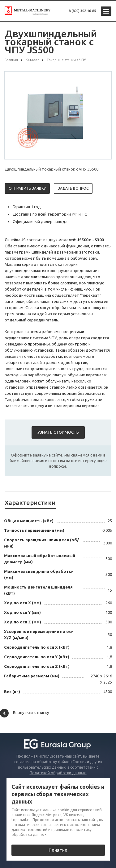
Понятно (58, 850)
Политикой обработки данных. (58, 773)
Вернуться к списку (24, 713)
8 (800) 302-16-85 (82, 11)
